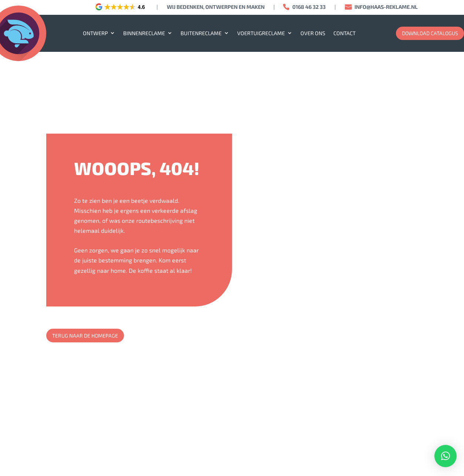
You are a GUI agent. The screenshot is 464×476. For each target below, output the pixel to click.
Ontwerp (95, 33)
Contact (344, 33)
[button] (445, 456)
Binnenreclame (144, 33)
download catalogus (430, 33)
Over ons (313, 33)
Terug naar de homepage (85, 336)
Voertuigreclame (261, 33)
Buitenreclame (201, 33)
